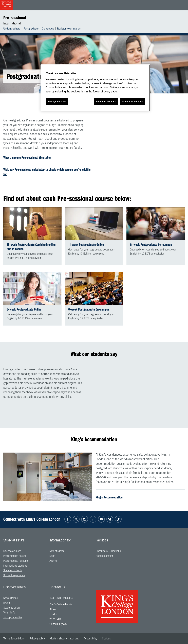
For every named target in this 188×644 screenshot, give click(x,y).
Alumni (53, 561)
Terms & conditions (14, 639)
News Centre (11, 598)
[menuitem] (14, 29)
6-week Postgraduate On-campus (89, 309)
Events (7, 603)
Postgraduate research (16, 561)
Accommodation (105, 556)
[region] (95, 88)
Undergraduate (12, 29)
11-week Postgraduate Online (86, 245)
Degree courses (12, 551)
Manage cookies (57, 101)
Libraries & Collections (108, 551)
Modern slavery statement (64, 639)
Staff (52, 556)
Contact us (48, 29)
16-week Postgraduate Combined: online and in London (31, 247)
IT (97, 561)
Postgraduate (31, 29)
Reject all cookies (106, 101)
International (12, 23)
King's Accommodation (109, 497)
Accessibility (90, 639)
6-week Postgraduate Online (24, 309)
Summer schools (13, 570)
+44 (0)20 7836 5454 (61, 598)
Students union (12, 608)
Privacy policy (37, 639)
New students (57, 551)
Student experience (14, 575)
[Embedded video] (140, 144)
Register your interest (69, 29)
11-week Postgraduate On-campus (151, 245)
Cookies (106, 639)
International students (15, 566)
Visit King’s (9, 613)
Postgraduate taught (15, 556)
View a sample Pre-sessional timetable (27, 158)
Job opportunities (13, 618)
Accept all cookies (133, 101)
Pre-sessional (15, 18)
